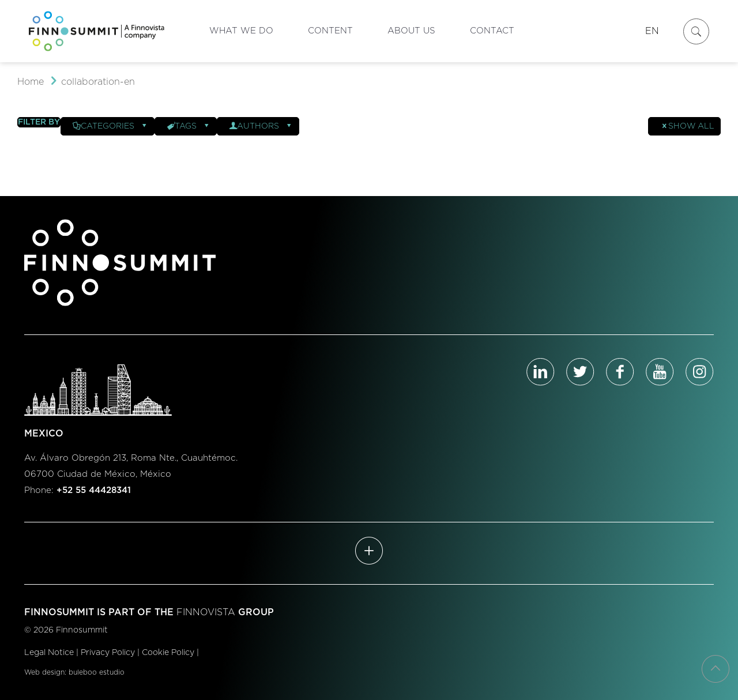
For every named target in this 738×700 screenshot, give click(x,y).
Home (31, 82)
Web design (44, 672)
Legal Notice (49, 653)
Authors (261, 126)
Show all (687, 126)
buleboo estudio (97, 672)
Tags (189, 126)
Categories (110, 126)
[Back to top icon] (716, 669)
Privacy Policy (108, 653)
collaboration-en (98, 82)
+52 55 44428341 (94, 490)
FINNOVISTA (206, 612)
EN (652, 31)
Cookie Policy (168, 653)
